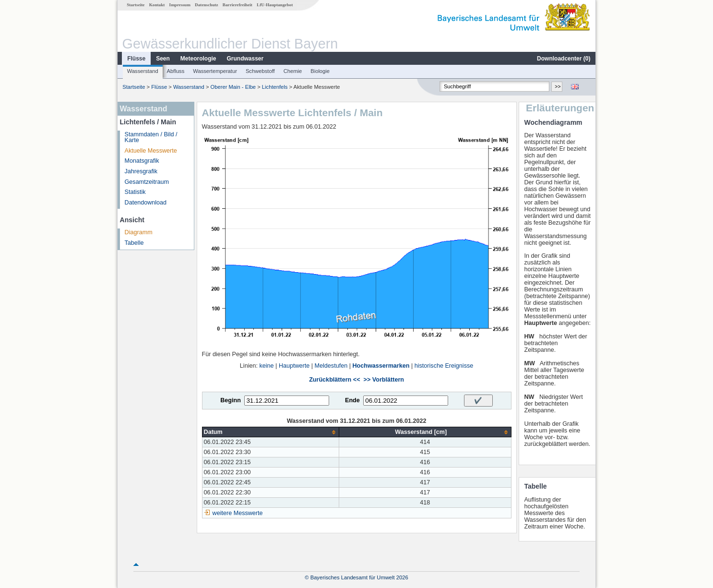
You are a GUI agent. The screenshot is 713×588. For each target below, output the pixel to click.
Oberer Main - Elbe (233, 87)
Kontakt (157, 5)
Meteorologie (198, 59)
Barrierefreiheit (238, 5)
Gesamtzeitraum (147, 182)
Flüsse (136, 59)
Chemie (293, 71)
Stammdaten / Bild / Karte (151, 138)
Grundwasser (245, 59)
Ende (352, 400)
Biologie (320, 71)
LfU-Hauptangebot (275, 5)
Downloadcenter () (564, 59)
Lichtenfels (275, 87)
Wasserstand (143, 71)
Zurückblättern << (334, 380)
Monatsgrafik (142, 161)
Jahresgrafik (141, 171)
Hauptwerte (294, 366)
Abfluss (176, 71)
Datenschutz (207, 5)
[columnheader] (270, 432)
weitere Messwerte (238, 513)
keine (266, 366)
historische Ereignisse (444, 366)
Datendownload (146, 203)
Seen (163, 59)
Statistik (135, 192)
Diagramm (139, 232)
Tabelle (134, 243)
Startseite (136, 5)
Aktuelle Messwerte (151, 151)
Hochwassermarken (381, 366)
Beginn (231, 400)
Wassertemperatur (215, 71)
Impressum (180, 5)
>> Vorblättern (384, 380)
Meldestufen (331, 366)
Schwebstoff (260, 71)
